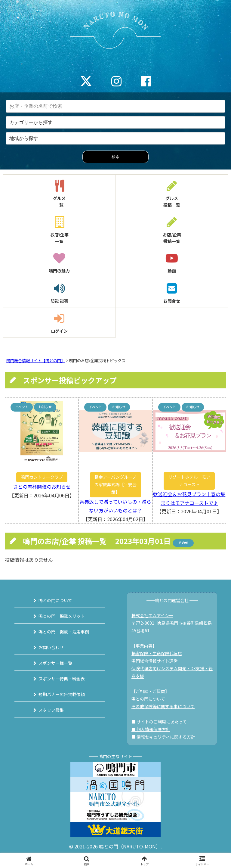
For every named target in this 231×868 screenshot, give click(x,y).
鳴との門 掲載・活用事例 (64, 632)
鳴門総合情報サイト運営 (155, 661)
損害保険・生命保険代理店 (157, 653)
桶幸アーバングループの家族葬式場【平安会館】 (115, 484)
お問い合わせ (51, 647)
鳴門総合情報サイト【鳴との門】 (36, 361)
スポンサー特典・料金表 (62, 679)
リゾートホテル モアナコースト (189, 481)
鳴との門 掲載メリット (62, 616)
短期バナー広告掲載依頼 (62, 694)
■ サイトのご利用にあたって (159, 722)
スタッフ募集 (51, 710)
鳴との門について (55, 600)
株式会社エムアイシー (152, 615)
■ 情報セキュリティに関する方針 (163, 737)
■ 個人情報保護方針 (151, 729)
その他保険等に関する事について (163, 706)
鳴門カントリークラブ (42, 477)
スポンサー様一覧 (55, 663)
